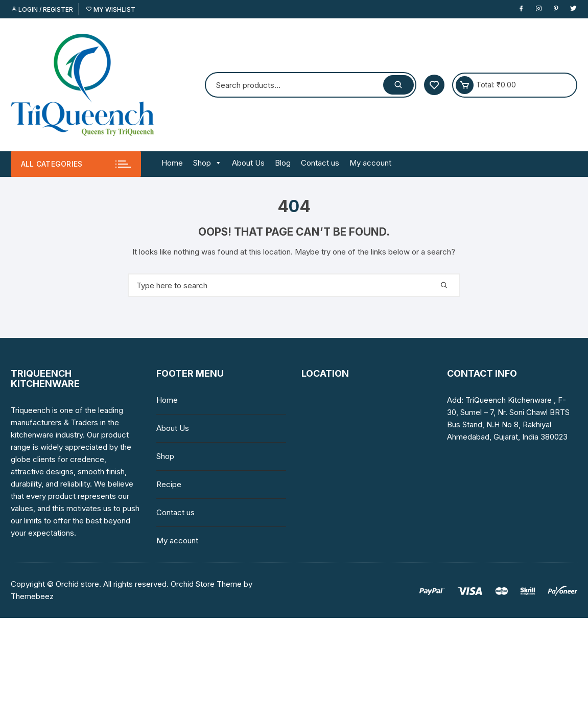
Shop (207, 163)
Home (172, 163)
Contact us (320, 163)
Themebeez (32, 596)
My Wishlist (111, 9)
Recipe (169, 484)
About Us (248, 163)
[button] (216, 163)
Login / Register (42, 9)
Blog (283, 163)
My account (370, 163)
